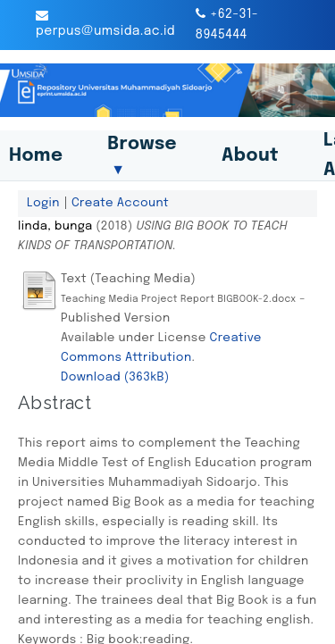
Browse (142, 156)
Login (43, 203)
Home (36, 156)
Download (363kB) (115, 377)
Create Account (120, 203)
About (250, 156)
